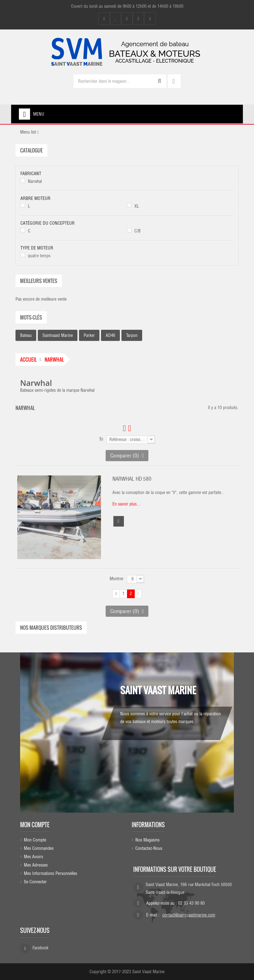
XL (137, 206)
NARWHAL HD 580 (132, 479)
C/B (138, 231)
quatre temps (39, 256)
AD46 (110, 335)
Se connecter (35, 882)
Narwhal (35, 181)
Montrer (117, 579)
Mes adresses (36, 865)
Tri (101, 439)
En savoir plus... (126, 504)
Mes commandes (39, 848)
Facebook (40, 948)
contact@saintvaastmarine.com (189, 915)
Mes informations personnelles (50, 873)
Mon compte (35, 825)
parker (89, 335)
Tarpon (132, 335)
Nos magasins (147, 840)
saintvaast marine (58, 335)
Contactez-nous (149, 848)
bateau (26, 335)
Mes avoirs (33, 857)
